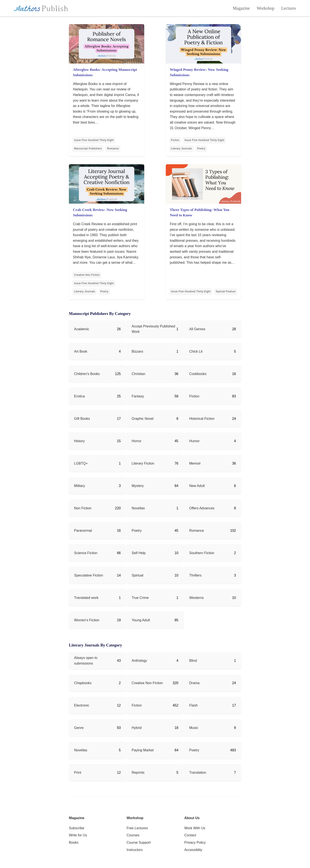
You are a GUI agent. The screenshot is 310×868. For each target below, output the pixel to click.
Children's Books (87, 374)
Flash (193, 705)
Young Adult (141, 620)
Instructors (135, 850)
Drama (194, 683)
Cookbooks (198, 374)
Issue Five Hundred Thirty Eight (94, 140)
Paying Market (143, 750)
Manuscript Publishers (88, 149)
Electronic (82, 705)
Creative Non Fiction (87, 275)
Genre (79, 728)
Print (78, 773)
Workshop (265, 8)
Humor (194, 441)
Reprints (138, 773)
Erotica (79, 396)
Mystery (138, 486)
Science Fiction (86, 553)
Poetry (201, 149)
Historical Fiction (202, 419)
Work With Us (195, 828)
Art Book (81, 351)
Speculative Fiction (88, 575)
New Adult (197, 486)
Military (80, 486)
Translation (198, 773)
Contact (190, 835)
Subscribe (77, 828)
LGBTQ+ (81, 463)
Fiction (175, 140)
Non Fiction (83, 508)
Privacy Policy (195, 842)
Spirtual (138, 575)
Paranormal (83, 531)
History (79, 441)
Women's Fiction (87, 620)
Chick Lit (196, 351)
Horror (137, 441)
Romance (113, 149)
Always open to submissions (86, 661)
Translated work (86, 598)
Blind (193, 661)
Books (74, 842)
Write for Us (78, 835)
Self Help (139, 553)
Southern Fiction (202, 553)
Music (194, 728)
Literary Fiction (143, 463)
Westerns (196, 598)
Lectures (289, 8)
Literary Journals (181, 149)
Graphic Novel (143, 419)
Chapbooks (83, 683)
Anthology (139, 661)
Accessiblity (193, 850)
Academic (82, 329)
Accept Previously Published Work (153, 329)
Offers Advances (202, 508)
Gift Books (82, 419)
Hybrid (137, 728)
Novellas (138, 508)
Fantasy (138, 396)
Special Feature (226, 291)
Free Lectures (137, 828)
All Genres (197, 329)
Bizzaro (137, 351)
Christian (139, 374)
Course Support (139, 842)
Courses (133, 835)
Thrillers (195, 575)
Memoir (195, 463)
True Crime (140, 598)
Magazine (241, 8)
